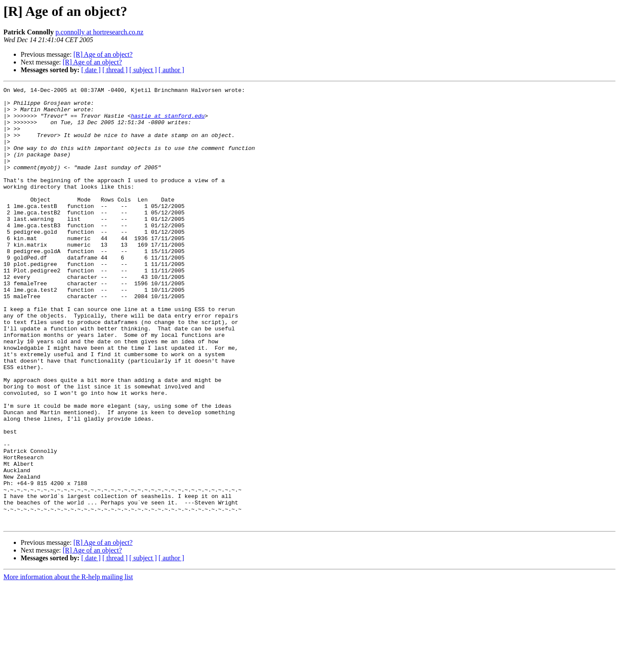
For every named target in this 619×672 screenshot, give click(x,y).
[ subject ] (143, 70)
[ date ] (91, 70)
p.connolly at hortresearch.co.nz (100, 32)
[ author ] (172, 70)
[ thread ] (115, 70)
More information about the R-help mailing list (68, 664)
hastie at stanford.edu (168, 122)
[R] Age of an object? (103, 54)
